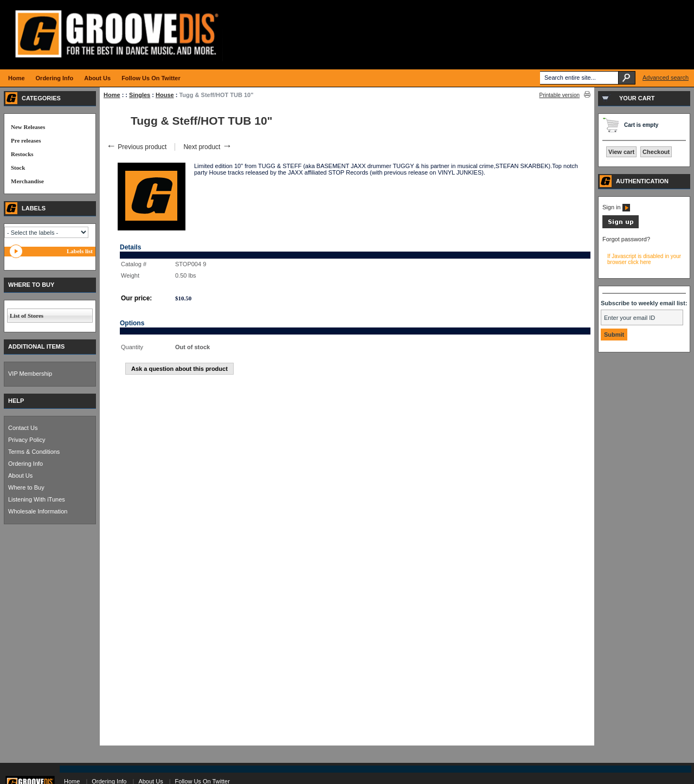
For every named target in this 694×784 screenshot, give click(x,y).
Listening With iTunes (37, 499)
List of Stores (27, 316)
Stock (18, 168)
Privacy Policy (27, 440)
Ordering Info (25, 464)
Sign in (616, 207)
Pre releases (26, 140)
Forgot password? (626, 239)
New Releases (28, 127)
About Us (20, 475)
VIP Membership (30, 374)
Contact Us (23, 428)
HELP (16, 401)
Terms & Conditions (34, 452)
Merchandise (27, 181)
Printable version (560, 95)
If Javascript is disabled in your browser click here (644, 259)
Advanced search (666, 78)
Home (112, 95)
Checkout (656, 152)
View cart (621, 152)
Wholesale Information (38, 511)
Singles (140, 95)
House (165, 95)
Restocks (22, 154)
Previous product (136, 147)
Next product (207, 147)
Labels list (80, 251)
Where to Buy (26, 487)
